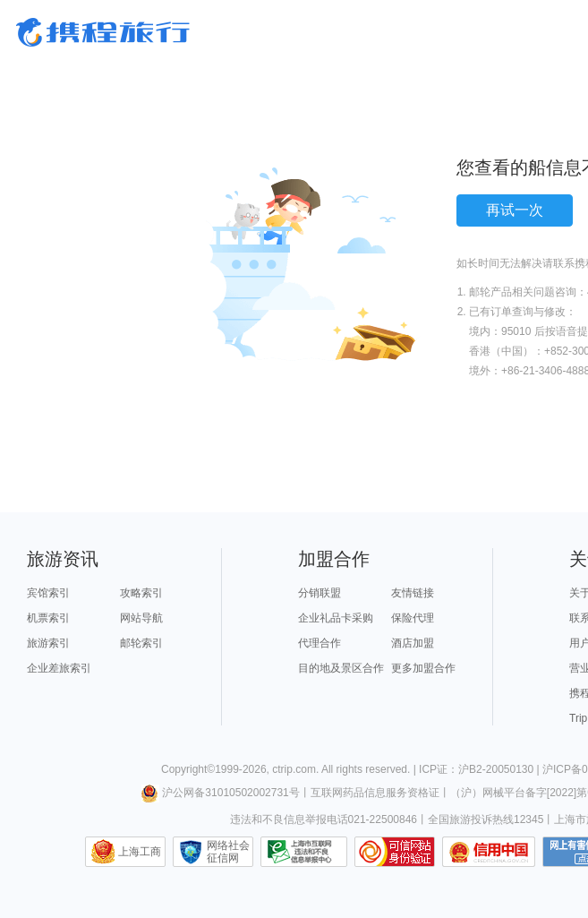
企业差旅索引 (59, 668)
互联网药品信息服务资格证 (375, 793)
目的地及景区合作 (341, 668)
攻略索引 (141, 593)
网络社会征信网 (228, 852)
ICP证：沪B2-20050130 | (481, 769)
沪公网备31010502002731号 (220, 793)
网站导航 (141, 618)
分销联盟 (320, 593)
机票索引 (48, 618)
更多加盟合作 (423, 668)
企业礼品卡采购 (336, 618)
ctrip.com (294, 769)
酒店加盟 (413, 643)
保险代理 (413, 618)
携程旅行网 (103, 32)
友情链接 (413, 593)
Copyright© (188, 769)
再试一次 (515, 210)
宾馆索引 (48, 593)
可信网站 (395, 852)
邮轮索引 (141, 643)
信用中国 (489, 852)
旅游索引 (48, 643)
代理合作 (320, 643)
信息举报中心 (304, 852)
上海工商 (140, 852)
